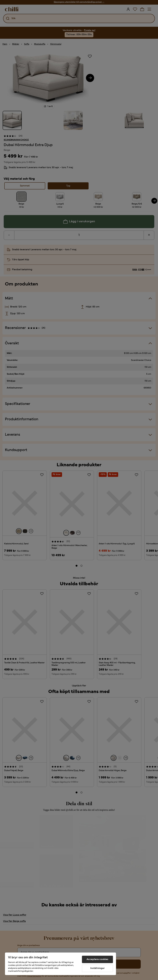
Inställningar (98, 968)
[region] (60, 964)
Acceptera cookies (98, 959)
